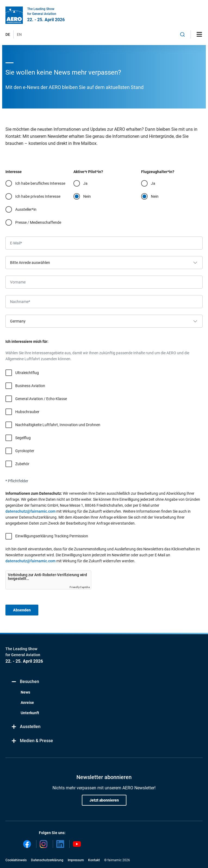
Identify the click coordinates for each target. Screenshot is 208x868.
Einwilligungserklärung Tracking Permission (52, 536)
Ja (85, 183)
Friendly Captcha (80, 587)
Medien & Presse (32, 741)
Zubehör (22, 464)
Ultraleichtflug (27, 373)
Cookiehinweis (16, 860)
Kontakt (94, 860)
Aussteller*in (26, 209)
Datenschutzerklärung (47, 860)
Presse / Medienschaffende (38, 222)
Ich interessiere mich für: (27, 342)
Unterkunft (30, 713)
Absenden (22, 610)
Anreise (27, 703)
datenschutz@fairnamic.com (30, 511)
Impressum (76, 860)
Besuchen (25, 682)
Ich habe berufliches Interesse (40, 183)
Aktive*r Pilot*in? (88, 172)
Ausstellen (26, 727)
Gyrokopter (25, 451)
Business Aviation (30, 386)
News (25, 692)
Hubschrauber (27, 412)
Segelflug (23, 438)
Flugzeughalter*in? (158, 172)
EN (19, 34)
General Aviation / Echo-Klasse (41, 399)
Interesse (14, 172)
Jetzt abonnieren (104, 800)
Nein (87, 196)
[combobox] (182, 34)
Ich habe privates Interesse (38, 196)
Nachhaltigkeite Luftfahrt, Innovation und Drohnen (58, 425)
